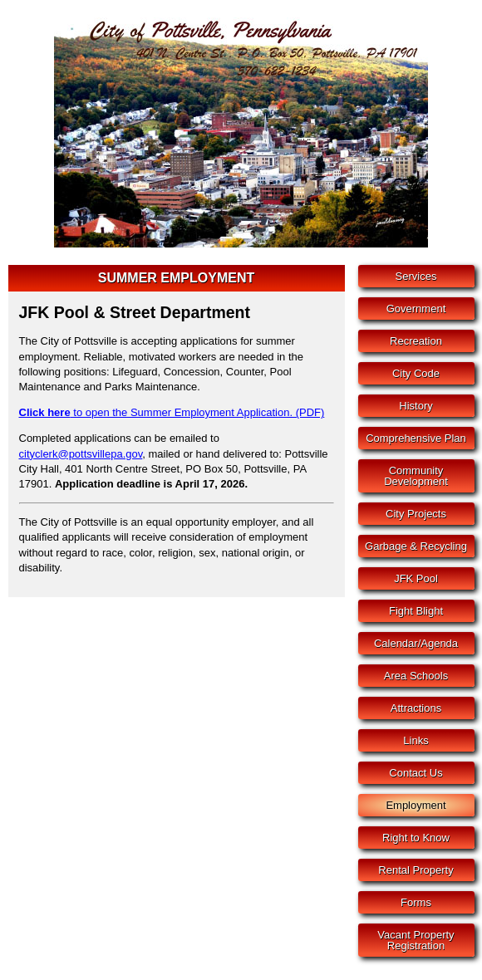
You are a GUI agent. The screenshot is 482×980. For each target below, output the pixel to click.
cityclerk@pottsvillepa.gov (81, 454)
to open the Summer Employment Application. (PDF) (172, 412)
